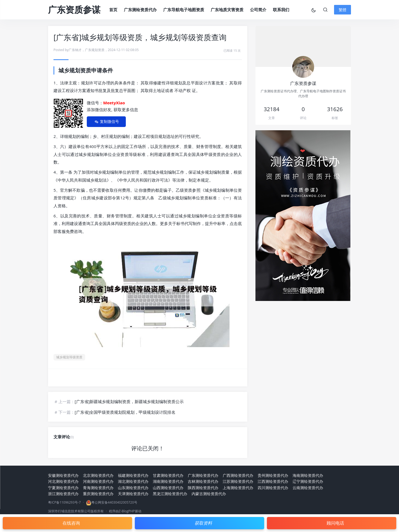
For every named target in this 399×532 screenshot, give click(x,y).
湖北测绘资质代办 (133, 481)
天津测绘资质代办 (133, 494)
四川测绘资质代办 (273, 488)
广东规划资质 (95, 50)
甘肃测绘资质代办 (168, 475)
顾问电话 (335, 523)
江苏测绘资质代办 (238, 481)
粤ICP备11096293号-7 (64, 502)
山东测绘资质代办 (133, 488)
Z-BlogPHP (127, 511)
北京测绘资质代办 (98, 475)
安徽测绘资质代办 (63, 475)
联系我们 (281, 10)
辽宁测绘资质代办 (308, 481)
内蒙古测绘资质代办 (209, 494)
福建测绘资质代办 (133, 475)
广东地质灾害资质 (227, 10)
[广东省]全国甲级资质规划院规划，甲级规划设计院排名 (125, 412)
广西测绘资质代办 (238, 475)
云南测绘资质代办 (308, 488)
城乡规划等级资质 (69, 357)
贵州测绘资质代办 (273, 475)
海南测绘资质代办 (308, 475)
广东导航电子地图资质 (184, 10)
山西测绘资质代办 (168, 488)
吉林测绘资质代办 (203, 481)
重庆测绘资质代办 (98, 494)
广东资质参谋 (74, 9)
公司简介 (258, 10)
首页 (113, 10)
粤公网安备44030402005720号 (114, 502)
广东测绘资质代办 (140, 10)
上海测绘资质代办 (238, 488)
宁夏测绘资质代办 (63, 488)
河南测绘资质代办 (98, 481)
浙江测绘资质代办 (63, 494)
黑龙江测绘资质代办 (170, 494)
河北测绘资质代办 (63, 481)
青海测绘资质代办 (98, 488)
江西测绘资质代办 (273, 481)
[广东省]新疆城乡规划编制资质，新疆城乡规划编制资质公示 (129, 401)
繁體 (343, 10)
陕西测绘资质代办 (203, 488)
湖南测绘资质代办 (168, 481)
